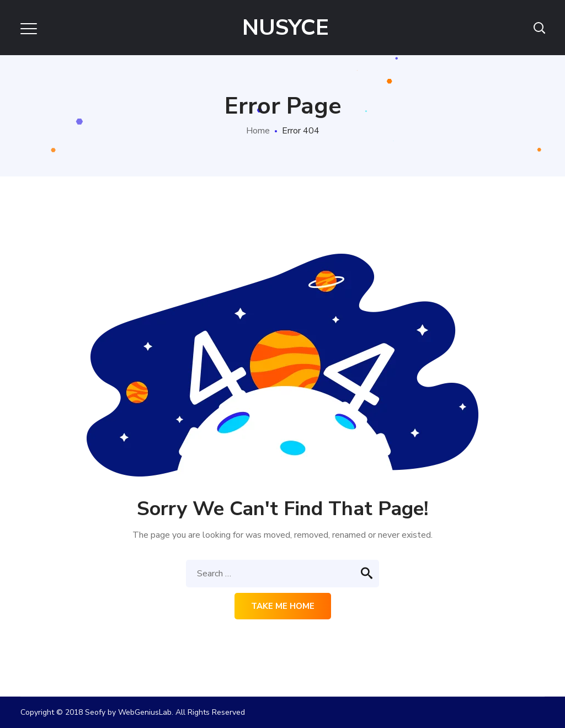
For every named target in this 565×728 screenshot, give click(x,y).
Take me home (283, 606)
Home (258, 131)
